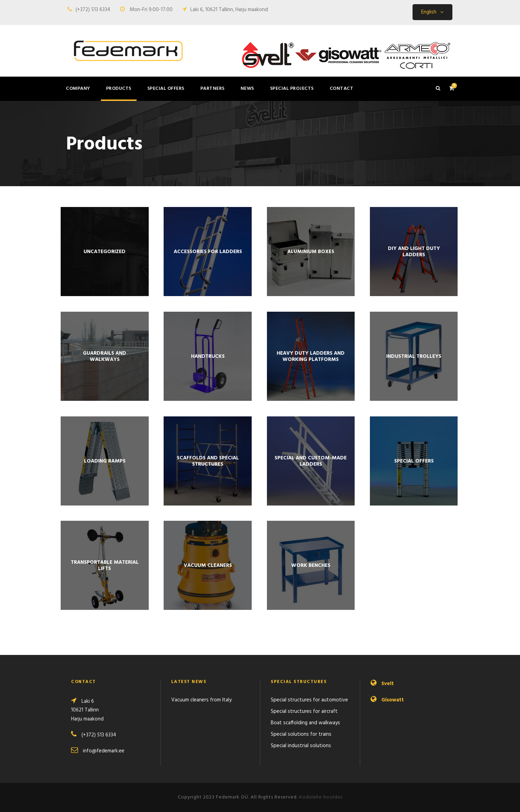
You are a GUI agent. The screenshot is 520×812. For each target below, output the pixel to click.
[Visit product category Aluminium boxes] (311, 252)
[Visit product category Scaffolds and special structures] (208, 461)
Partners (213, 89)
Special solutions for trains (301, 734)
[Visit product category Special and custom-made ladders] (311, 461)
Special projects (292, 89)
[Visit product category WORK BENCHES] (311, 565)
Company (78, 89)
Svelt (388, 684)
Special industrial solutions (301, 746)
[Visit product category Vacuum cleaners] (208, 565)
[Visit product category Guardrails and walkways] (105, 356)
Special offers (166, 89)
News (247, 89)
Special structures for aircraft (304, 711)
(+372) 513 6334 (93, 10)
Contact (342, 89)
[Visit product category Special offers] (414, 461)
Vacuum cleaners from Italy (201, 700)
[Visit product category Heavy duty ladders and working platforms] (311, 356)
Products (119, 89)
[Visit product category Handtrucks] (208, 356)
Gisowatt (393, 700)
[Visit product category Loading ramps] (105, 461)
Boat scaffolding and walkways (305, 723)
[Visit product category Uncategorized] (105, 252)
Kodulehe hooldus (321, 797)
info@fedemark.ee (104, 751)
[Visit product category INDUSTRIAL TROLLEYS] (414, 356)
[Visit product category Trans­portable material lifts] (105, 565)
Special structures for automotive (309, 700)
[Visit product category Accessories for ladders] (208, 252)
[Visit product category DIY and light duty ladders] (414, 252)
